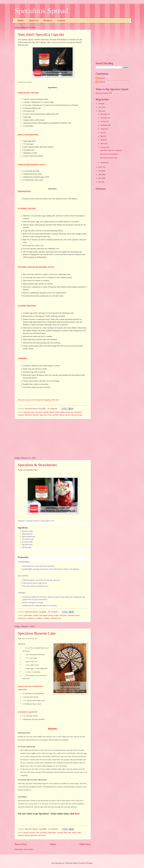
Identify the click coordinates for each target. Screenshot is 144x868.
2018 (100, 104)
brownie (32, 833)
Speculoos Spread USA (104, 93)
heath (57, 412)
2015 (100, 167)
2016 (100, 111)
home (79, 833)
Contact (61, 20)
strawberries (22, 618)
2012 (100, 178)
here (57, 400)
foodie (74, 833)
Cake (37, 833)
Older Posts (85, 844)
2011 (100, 182)
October (103, 121)
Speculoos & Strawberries (37, 465)
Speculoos (63, 615)
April (103, 140)
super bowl (42, 835)
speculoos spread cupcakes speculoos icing (67, 415)
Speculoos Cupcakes (32, 415)
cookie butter (28, 615)
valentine (47, 618)
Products (48, 20)
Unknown (102, 82)
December (104, 114)
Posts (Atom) (29, 849)
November (104, 118)
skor (72, 412)
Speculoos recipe (46, 415)
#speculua (27, 412)
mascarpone (43, 615)
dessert (52, 412)
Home (21, 20)
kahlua (62, 412)
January (103, 163)
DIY (65, 833)
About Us (34, 20)
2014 (100, 171)
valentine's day (56, 618)
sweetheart (39, 618)
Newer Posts (21, 844)
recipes (56, 615)
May (102, 136)
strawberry (31, 618)
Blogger (90, 863)
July (102, 133)
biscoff (26, 833)
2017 (100, 107)
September (104, 125)
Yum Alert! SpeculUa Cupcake (41, 34)
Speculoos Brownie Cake (37, 633)
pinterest (21, 835)
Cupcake (46, 412)
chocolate (38, 412)
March (103, 144)
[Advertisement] (53, 438)
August (103, 129)
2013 (100, 175)
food (69, 833)
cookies (36, 615)
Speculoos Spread (41, 11)
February (104, 147)
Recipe (68, 412)
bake (33, 412)
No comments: (53, 409)
